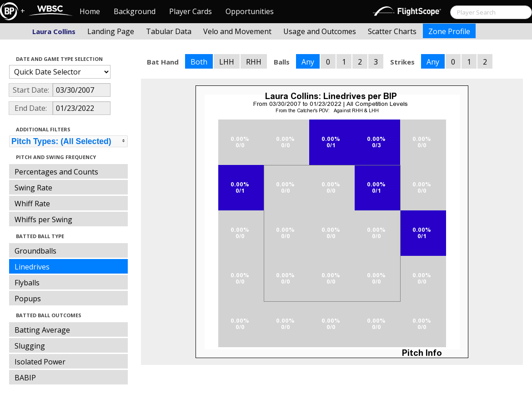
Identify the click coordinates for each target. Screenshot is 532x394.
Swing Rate (33, 188)
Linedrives (32, 267)
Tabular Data (169, 31)
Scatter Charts (392, 31)
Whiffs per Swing (43, 219)
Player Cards (191, 11)
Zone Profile (449, 31)
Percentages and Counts (56, 172)
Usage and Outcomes (320, 31)
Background (135, 11)
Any (308, 62)
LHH (227, 62)
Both (199, 62)
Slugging (30, 346)
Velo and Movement (237, 31)
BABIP (25, 378)
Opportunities (250, 11)
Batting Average (42, 330)
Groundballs (35, 251)
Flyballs (27, 283)
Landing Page (111, 31)
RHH (254, 62)
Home (90, 11)
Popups (28, 299)
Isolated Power (40, 362)
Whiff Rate (32, 204)
